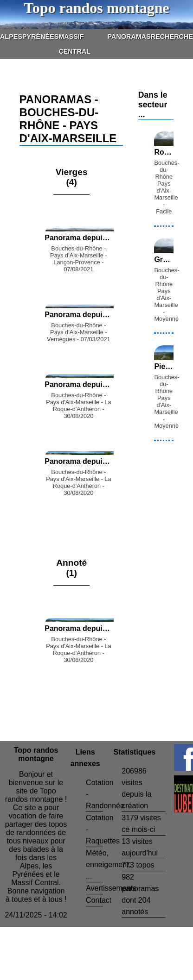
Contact (99, 900)
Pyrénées (40, 37)
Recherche (172, 37)
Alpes (11, 37)
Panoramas (129, 37)
